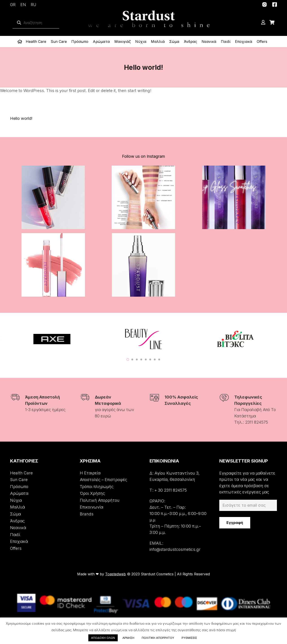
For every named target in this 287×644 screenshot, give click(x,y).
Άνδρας (17, 521)
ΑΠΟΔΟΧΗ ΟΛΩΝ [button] (103, 638)
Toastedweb (115, 574)
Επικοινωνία (91, 507)
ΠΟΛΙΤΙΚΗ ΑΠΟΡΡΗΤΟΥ (158, 638)
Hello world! (21, 118)
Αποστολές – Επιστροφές (103, 480)
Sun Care (19, 480)
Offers (16, 548)
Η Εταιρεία (90, 473)
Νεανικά (18, 528)
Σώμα (15, 514)
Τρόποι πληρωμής (97, 487)
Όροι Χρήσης (92, 493)
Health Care (21, 473)
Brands (87, 514)
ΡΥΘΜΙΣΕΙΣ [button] (189, 638)
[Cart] (272, 22)
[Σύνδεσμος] (264, 4)
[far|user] (264, 22)
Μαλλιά (17, 507)
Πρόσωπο (19, 487)
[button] (128, 359)
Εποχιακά (19, 541)
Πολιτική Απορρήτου (100, 500)
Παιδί (15, 535)
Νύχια (16, 500)
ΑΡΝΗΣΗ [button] (128, 638)
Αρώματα (19, 493)
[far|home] (21, 42)
